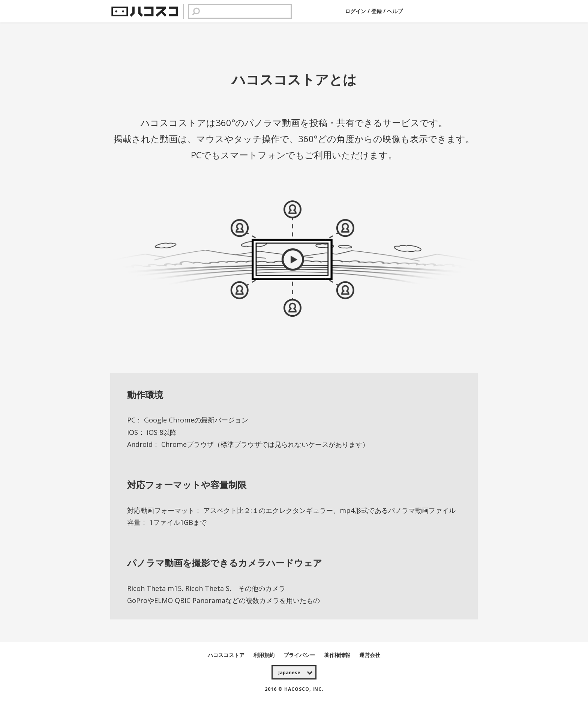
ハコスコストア (227, 655)
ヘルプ (395, 11)
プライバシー (300, 655)
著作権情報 (338, 655)
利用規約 (265, 655)
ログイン (356, 11)
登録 (376, 11)
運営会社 (370, 655)
